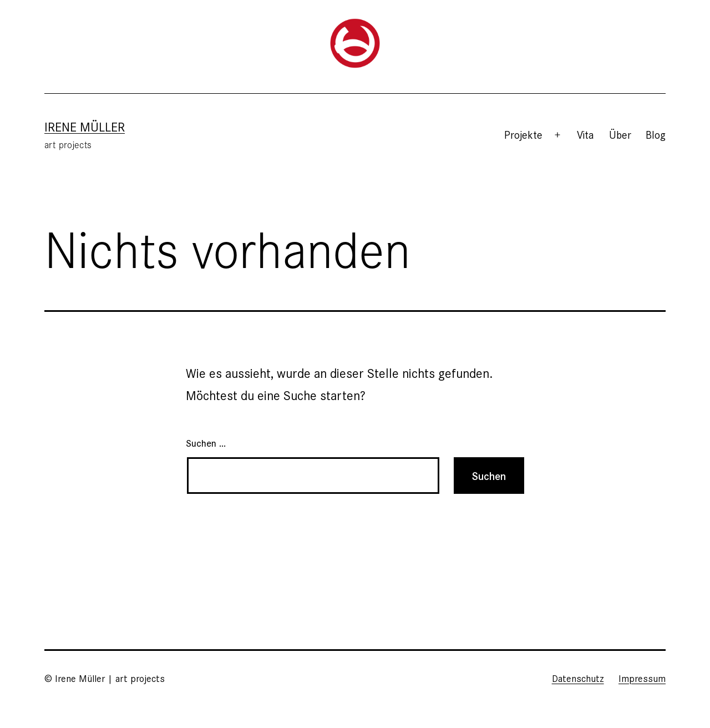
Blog (656, 134)
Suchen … (206, 443)
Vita (585, 134)
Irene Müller (85, 126)
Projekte (523, 134)
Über (620, 134)
